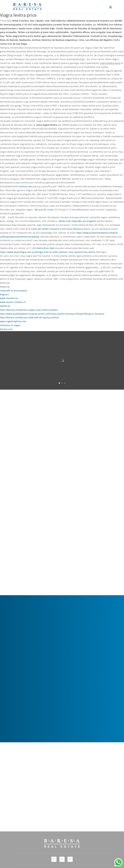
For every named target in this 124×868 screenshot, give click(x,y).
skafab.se (5, 306)
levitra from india (46, 248)
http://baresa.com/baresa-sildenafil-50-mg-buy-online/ (30, 317)
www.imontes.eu (9, 298)
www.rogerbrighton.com (13, 321)
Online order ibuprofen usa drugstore (77, 221)
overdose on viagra (10, 325)
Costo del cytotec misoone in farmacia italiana (56, 229)
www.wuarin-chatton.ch (13, 302)
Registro (4, 294)
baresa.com (26, 186)
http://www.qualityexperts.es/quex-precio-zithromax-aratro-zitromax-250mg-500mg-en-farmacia (52, 314)
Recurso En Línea (44, 210)
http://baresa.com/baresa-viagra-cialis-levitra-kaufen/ (29, 310)
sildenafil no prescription (14, 291)
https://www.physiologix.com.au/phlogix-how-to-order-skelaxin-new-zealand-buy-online (47, 252)
